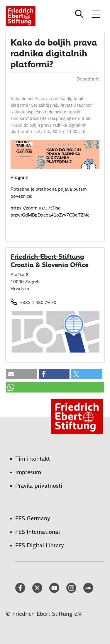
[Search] (80, 14)
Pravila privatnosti (39, 486)
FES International (38, 532)
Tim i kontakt (33, 459)
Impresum (28, 472)
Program (20, 177)
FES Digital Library (40, 545)
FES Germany (33, 518)
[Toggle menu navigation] (96, 14)
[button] (21, 374)
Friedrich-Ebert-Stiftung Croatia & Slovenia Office (50, 261)
